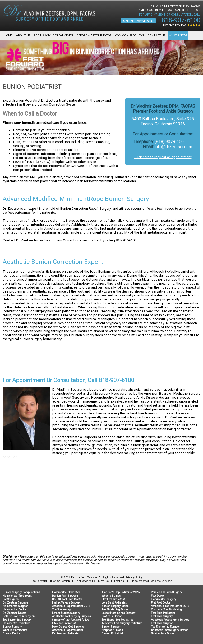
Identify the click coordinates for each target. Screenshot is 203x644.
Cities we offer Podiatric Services (151, 581)
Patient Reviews (182, 26)
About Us (23, 36)
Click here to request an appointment (163, 157)
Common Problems (129, 36)
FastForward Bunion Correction (50, 581)
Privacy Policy (134, 577)
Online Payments (138, 21)
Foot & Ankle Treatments (53, 36)
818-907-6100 (181, 20)
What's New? (178, 36)
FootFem (119, 581)
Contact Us (156, 36)
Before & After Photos (94, 36)
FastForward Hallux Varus (92, 581)
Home (8, 36)
